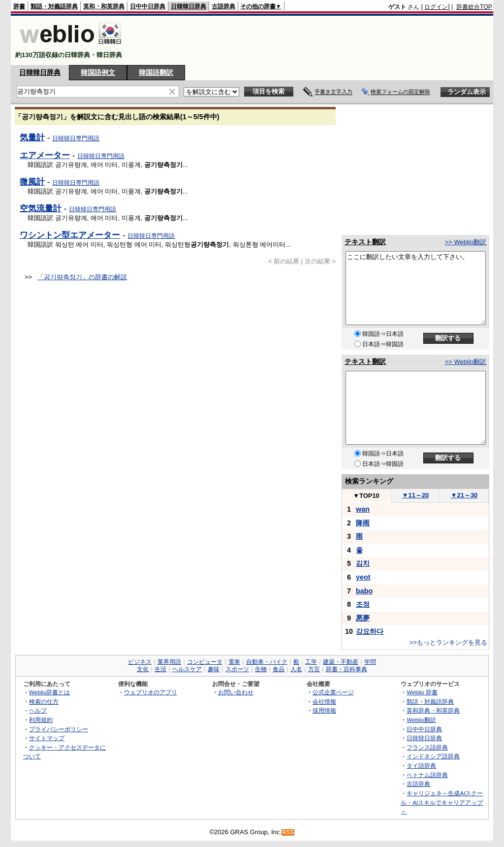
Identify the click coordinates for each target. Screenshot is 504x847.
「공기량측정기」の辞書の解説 (82, 277)
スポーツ (237, 669)
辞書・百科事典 (346, 669)
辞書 (19, 6)
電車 (234, 662)
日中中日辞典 (148, 6)
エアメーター (45, 155)
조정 (363, 604)
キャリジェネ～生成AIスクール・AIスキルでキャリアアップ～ (442, 802)
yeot (363, 577)
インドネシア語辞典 (433, 756)
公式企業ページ (333, 692)
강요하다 (370, 631)
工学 (311, 662)
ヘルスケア (187, 669)
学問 (370, 662)
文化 (143, 669)
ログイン (436, 7)
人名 (296, 669)
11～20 (416, 495)
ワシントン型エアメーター (70, 235)
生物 (261, 669)
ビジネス (140, 662)
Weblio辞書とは (49, 692)
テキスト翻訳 (365, 242)
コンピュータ (205, 662)
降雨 (363, 523)
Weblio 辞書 (422, 692)
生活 (160, 669)
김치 (363, 563)
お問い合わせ (236, 692)
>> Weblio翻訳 (466, 242)
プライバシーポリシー (59, 729)
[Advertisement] (313, 40)
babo (364, 591)
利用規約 (41, 720)
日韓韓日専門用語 (76, 138)
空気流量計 (41, 208)
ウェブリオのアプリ (151, 692)
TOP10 (366, 496)
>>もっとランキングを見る (448, 642)
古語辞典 (223, 6)
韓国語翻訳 (156, 72)
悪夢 (363, 618)
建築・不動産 (341, 662)
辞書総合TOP (474, 7)
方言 (314, 669)
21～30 (464, 495)
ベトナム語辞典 (427, 775)
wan (363, 509)
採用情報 (324, 710)
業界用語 (169, 662)
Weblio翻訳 (421, 720)
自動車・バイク (267, 662)
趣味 (214, 669)
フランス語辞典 (427, 747)
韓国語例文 (98, 72)
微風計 (32, 182)
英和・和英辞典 (104, 6)
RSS (288, 832)
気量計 (32, 137)
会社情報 (324, 701)
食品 (279, 669)
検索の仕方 (44, 701)
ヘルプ (38, 710)
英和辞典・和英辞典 (433, 710)
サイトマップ (47, 738)
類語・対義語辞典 (54, 6)
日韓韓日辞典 (189, 6)
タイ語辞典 (421, 766)
